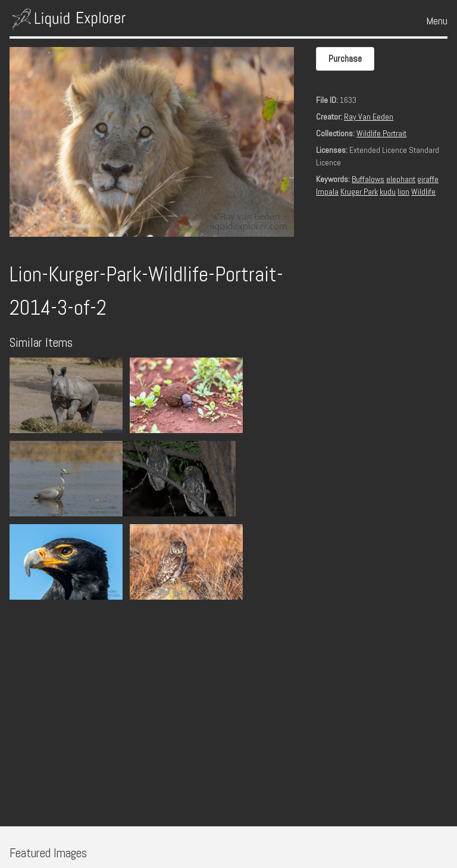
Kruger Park (359, 192)
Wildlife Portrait (381, 133)
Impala (327, 192)
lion (403, 192)
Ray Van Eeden (369, 117)
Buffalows (368, 179)
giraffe (428, 179)
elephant (401, 179)
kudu (388, 192)
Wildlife (423, 192)
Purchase (345, 59)
